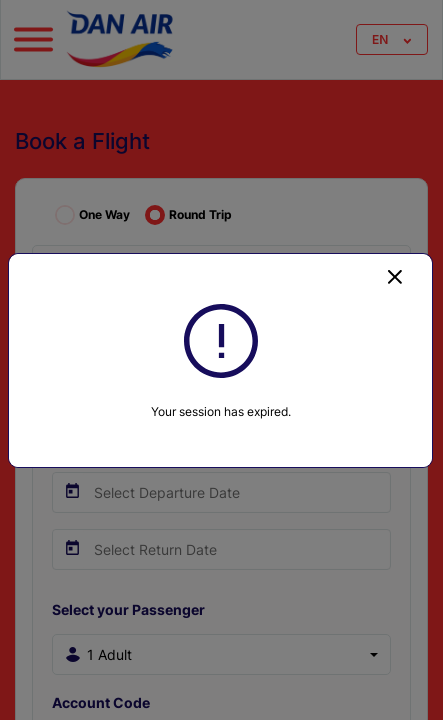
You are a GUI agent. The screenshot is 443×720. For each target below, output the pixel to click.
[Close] (395, 276)
